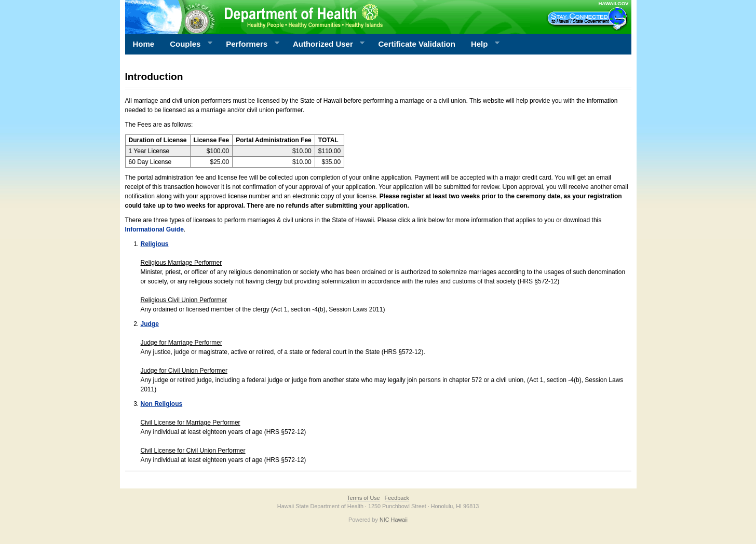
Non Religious (162, 404)
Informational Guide (154, 229)
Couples (187, 44)
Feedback (397, 498)
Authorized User (325, 44)
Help (481, 44)
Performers (249, 44)
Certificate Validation (417, 44)
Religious (155, 244)
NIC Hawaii (394, 520)
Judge (150, 324)
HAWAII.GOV (613, 3)
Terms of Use (363, 498)
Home (144, 44)
